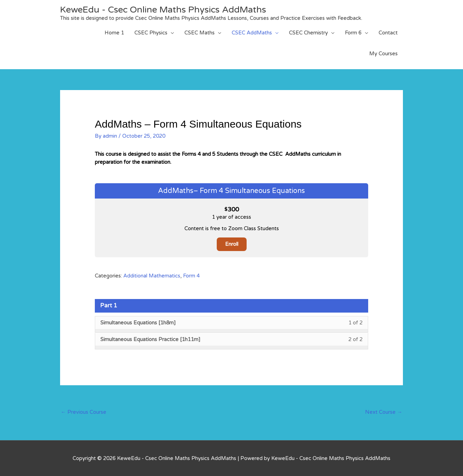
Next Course (384, 412)
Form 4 (191, 276)
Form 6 (353, 33)
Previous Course (84, 412)
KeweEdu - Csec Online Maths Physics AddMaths (165, 10)
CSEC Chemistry (308, 33)
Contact (388, 33)
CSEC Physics (151, 33)
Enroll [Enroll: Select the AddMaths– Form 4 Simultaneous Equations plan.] (232, 244)
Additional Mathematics (152, 276)
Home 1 (114, 33)
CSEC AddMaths (252, 33)
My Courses (383, 54)
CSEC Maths (200, 33)
